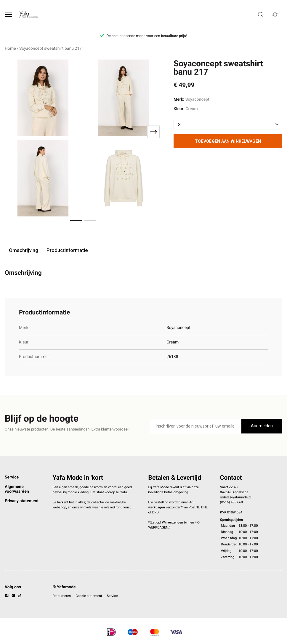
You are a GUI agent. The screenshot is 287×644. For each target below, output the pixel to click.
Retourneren (62, 596)
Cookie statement (89, 596)
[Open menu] (8, 14)
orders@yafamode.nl (236, 497)
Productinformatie (67, 250)
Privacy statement (22, 501)
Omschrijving (24, 250)
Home (10, 49)
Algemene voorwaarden (17, 489)
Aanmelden (262, 426)
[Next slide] (153, 132)
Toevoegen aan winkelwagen (228, 141)
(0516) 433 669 (231, 502)
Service (12, 477)
